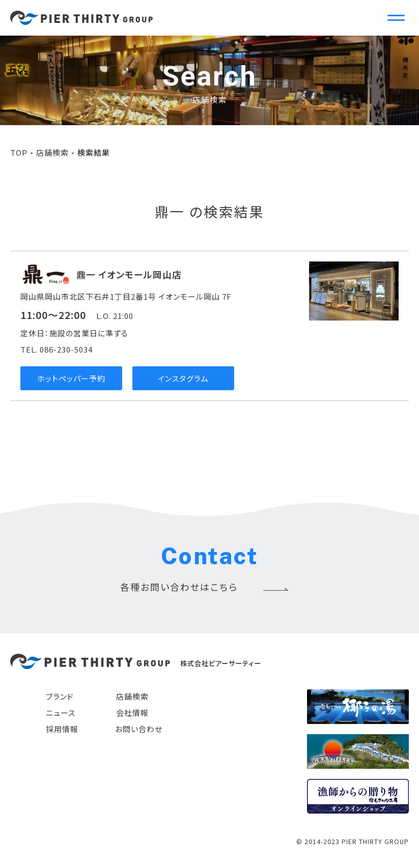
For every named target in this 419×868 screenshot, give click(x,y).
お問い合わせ (139, 729)
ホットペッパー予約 (71, 378)
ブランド (60, 696)
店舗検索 (52, 152)
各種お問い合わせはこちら (179, 587)
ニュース (61, 713)
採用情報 (62, 729)
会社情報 (132, 713)
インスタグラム (183, 378)
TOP (19, 152)
